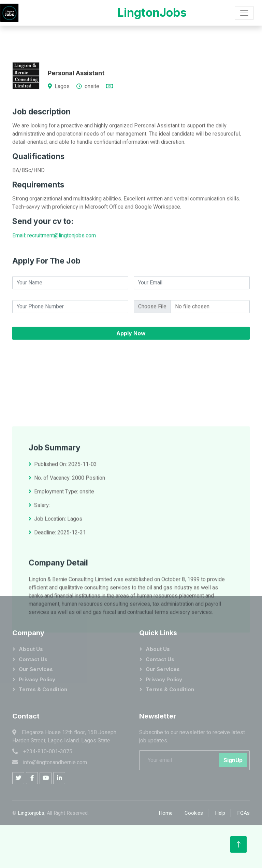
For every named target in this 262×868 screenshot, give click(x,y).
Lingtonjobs (31, 813)
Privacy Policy (37, 679)
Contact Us (33, 659)
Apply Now (131, 361)
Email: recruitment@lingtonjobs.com (54, 263)
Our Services (36, 669)
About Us (31, 649)
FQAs (243, 813)
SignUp (233, 760)
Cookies (194, 813)
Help (220, 813)
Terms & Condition (43, 689)
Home (166, 813)
